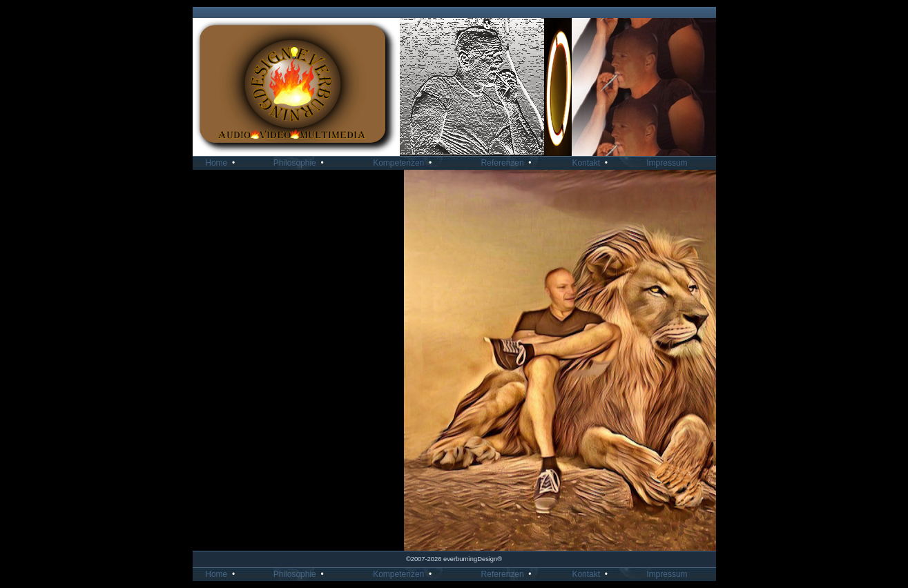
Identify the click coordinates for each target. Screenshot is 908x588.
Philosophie (301, 163)
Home (222, 163)
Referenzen (509, 163)
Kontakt (592, 163)
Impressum (672, 163)
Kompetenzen (405, 163)
